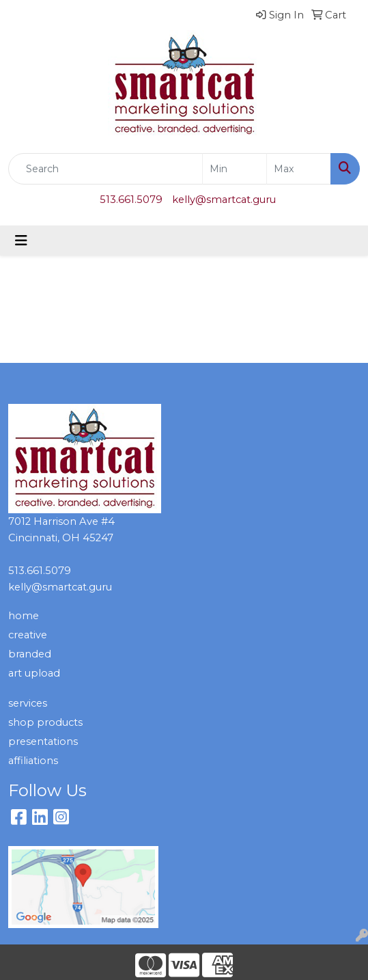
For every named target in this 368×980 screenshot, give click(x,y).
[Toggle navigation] (21, 241)
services (28, 703)
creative (28, 635)
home (24, 616)
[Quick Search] (105, 169)
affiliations (33, 761)
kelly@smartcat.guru (224, 200)
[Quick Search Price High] (299, 169)
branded (30, 654)
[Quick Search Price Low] (235, 169)
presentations (43, 741)
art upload (34, 673)
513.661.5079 (131, 200)
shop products (45, 722)
